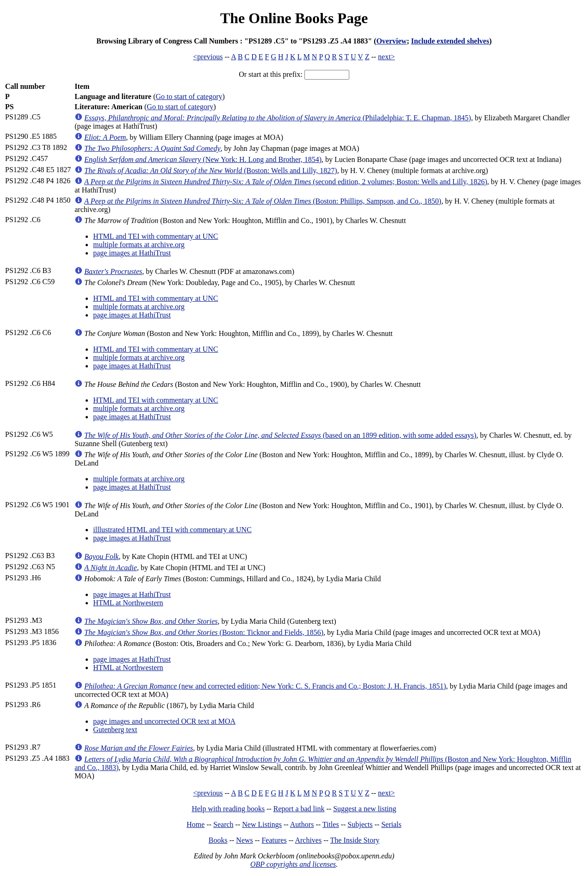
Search (223, 824)
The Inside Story (355, 840)
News (244, 840)
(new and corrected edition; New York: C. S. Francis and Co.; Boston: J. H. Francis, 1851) (265, 686)
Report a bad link (299, 809)
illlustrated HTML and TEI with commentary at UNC (172, 530)
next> (387, 57)
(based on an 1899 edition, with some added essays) (280, 435)
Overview (391, 41)
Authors (302, 824)
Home (195, 824)
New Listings (262, 824)
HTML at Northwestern (128, 603)
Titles (331, 824)
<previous (208, 57)
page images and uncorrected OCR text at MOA (164, 721)
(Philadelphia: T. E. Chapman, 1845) (278, 118)
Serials (391, 824)
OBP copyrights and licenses (293, 864)
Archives (308, 840)
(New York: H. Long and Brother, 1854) (203, 159)
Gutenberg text (115, 730)
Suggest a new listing (365, 809)
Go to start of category (189, 96)
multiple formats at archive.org (139, 245)
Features (274, 840)
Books (218, 840)
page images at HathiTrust (132, 253)
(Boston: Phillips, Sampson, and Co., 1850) (263, 201)
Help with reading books (228, 809)
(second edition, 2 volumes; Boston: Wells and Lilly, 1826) (286, 182)
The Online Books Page (294, 18)
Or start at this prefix (269, 74)
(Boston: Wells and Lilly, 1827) (210, 171)
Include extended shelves (450, 41)
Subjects (360, 824)
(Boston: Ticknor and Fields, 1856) (204, 632)
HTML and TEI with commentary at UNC (155, 236)
